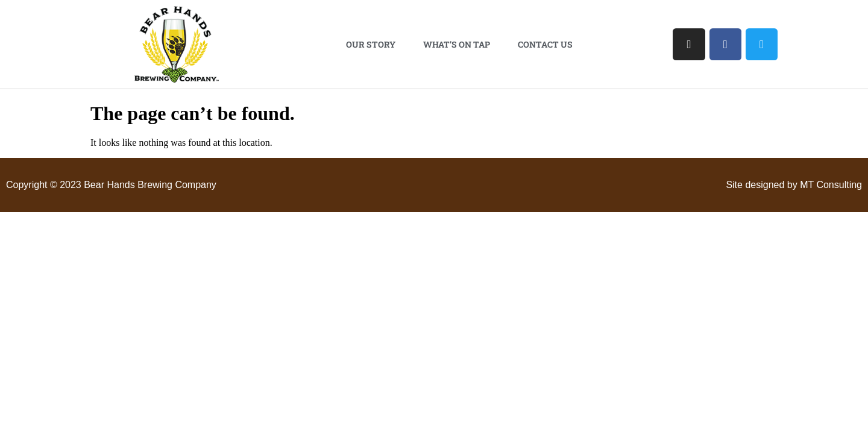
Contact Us (545, 44)
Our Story (371, 44)
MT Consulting (831, 185)
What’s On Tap (457, 44)
